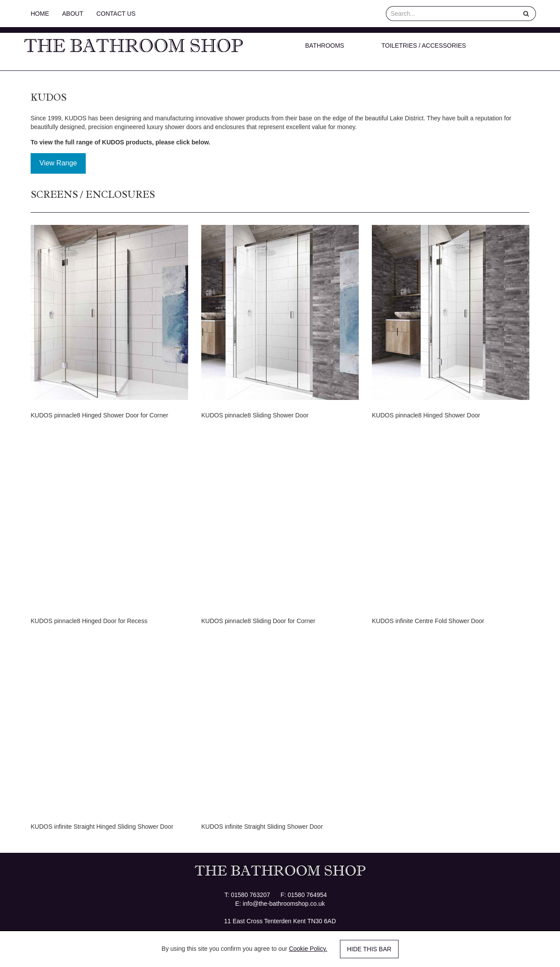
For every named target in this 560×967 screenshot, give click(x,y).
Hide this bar (369, 949)
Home (40, 14)
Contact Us (116, 14)
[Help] (526, 14)
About (73, 14)
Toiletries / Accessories (424, 46)
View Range (58, 163)
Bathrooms (325, 46)
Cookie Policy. (308, 949)
